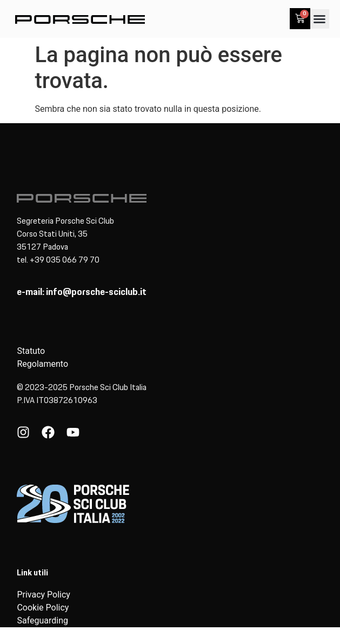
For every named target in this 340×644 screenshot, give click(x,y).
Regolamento (42, 364)
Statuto (31, 351)
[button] (319, 19)
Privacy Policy (44, 595)
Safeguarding (42, 620)
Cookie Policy (43, 608)
